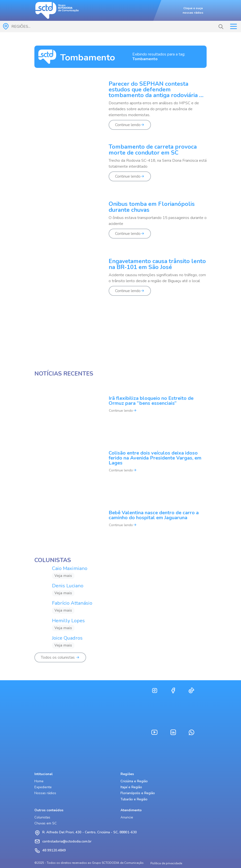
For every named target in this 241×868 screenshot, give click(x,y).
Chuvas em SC (46, 823)
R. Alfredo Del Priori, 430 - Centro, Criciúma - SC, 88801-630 (90, 832)
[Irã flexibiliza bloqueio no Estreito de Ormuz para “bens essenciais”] (120, 408)
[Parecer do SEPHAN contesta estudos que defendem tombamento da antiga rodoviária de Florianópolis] (120, 108)
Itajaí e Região (131, 787)
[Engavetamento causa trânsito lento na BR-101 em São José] (120, 280)
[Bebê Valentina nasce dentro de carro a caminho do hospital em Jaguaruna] (120, 522)
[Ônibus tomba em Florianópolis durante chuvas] (120, 223)
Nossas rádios (45, 793)
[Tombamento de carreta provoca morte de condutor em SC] (120, 166)
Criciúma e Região (134, 781)
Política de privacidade (166, 863)
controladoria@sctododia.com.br (67, 841)
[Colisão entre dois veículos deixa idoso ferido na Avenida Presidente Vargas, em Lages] (120, 465)
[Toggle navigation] (233, 27)
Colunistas (42, 817)
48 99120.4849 (54, 850)
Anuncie (127, 817)
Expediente (43, 787)
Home (39, 781)
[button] (221, 27)
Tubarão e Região (134, 799)
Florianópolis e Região (138, 793)
